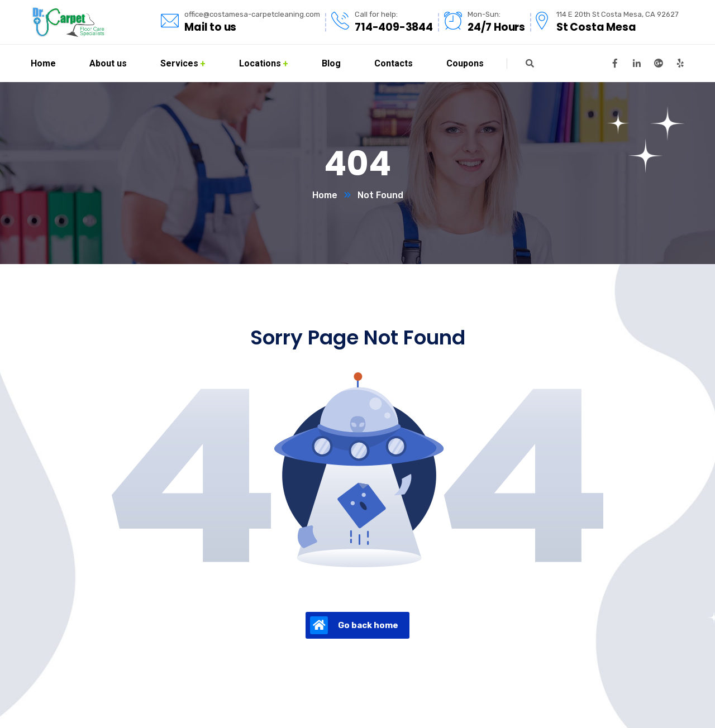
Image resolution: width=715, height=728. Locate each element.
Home (325, 195)
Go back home (354, 625)
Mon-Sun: (484, 14)
